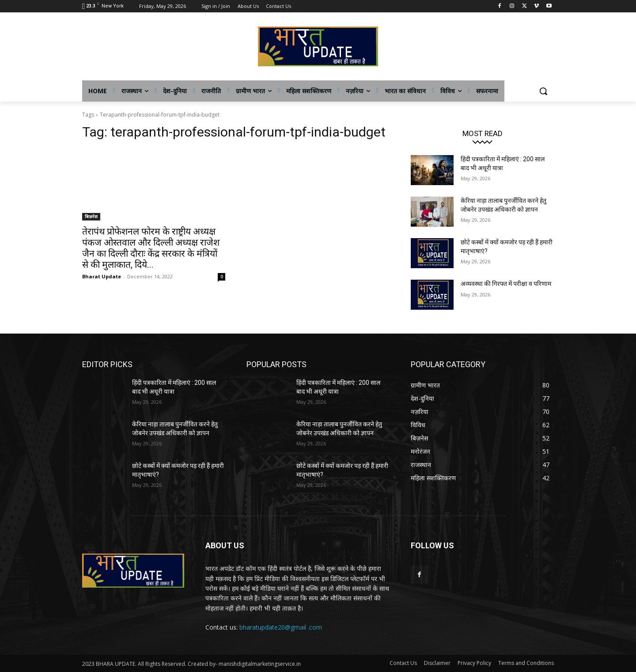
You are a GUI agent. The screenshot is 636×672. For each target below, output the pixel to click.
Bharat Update (102, 276)
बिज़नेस (91, 216)
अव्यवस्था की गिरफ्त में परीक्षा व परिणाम (506, 284)
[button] (543, 91)
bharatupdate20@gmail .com (281, 627)
